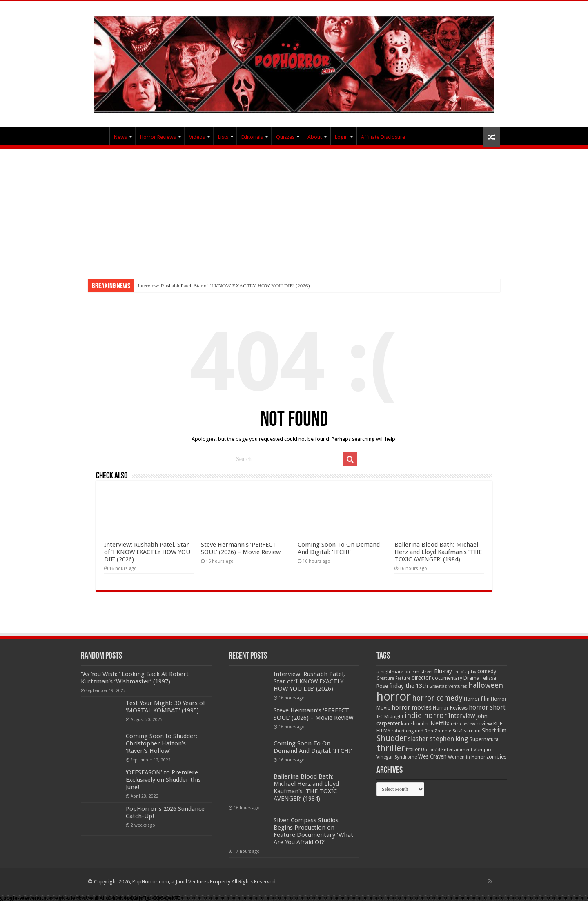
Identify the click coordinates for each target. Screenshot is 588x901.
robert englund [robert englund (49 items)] (408, 731)
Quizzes (285, 137)
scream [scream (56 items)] (472, 731)
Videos (197, 137)
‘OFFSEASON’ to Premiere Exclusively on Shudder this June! (163, 780)
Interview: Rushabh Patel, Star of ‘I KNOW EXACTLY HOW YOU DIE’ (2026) (224, 286)
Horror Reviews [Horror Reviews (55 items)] (450, 708)
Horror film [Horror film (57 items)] (477, 699)
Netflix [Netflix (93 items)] (440, 723)
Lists (223, 137)
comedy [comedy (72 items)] (487, 671)
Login (341, 137)
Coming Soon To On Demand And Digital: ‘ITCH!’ (339, 548)
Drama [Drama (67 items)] (471, 678)
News (120, 137)
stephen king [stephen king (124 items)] (449, 739)
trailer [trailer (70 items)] (413, 749)
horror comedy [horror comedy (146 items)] (437, 698)
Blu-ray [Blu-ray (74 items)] (443, 671)
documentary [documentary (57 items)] (447, 678)
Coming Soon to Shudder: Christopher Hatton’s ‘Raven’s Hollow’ (162, 743)
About (315, 137)
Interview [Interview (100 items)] (462, 716)
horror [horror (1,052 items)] (394, 696)
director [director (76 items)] (421, 678)
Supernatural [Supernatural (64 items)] (485, 739)
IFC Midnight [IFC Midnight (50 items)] (390, 716)
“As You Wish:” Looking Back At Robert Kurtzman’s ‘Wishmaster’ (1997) (135, 678)
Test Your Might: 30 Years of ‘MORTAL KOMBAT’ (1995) (165, 707)
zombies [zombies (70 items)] (497, 757)
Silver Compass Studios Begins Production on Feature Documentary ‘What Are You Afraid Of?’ (313, 831)
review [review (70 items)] (484, 724)
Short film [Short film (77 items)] (494, 730)
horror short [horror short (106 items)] (487, 707)
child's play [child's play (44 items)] (465, 672)
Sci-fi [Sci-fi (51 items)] (458, 731)
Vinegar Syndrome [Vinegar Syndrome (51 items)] (397, 757)
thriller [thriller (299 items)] (391, 748)
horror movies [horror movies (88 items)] (412, 707)
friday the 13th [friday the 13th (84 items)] (409, 686)
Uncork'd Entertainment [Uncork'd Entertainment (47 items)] (447, 750)
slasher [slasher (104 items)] (418, 739)
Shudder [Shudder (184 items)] (392, 738)
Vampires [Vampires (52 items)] (484, 750)
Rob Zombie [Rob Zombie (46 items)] (438, 731)
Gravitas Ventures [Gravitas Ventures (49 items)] (448, 686)
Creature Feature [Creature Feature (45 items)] (393, 678)
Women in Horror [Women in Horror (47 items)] (467, 757)
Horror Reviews (158, 137)
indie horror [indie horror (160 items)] (426, 715)
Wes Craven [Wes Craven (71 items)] (432, 756)
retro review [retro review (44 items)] (463, 724)
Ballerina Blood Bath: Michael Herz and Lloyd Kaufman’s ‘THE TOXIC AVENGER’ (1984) (438, 552)
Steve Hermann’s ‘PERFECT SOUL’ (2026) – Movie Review (241, 548)
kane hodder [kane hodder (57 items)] (415, 724)
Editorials (252, 137)
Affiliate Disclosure (383, 137)
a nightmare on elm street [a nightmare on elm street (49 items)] (405, 672)
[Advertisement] (294, 210)
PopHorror (98, 136)
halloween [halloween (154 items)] (486, 685)
